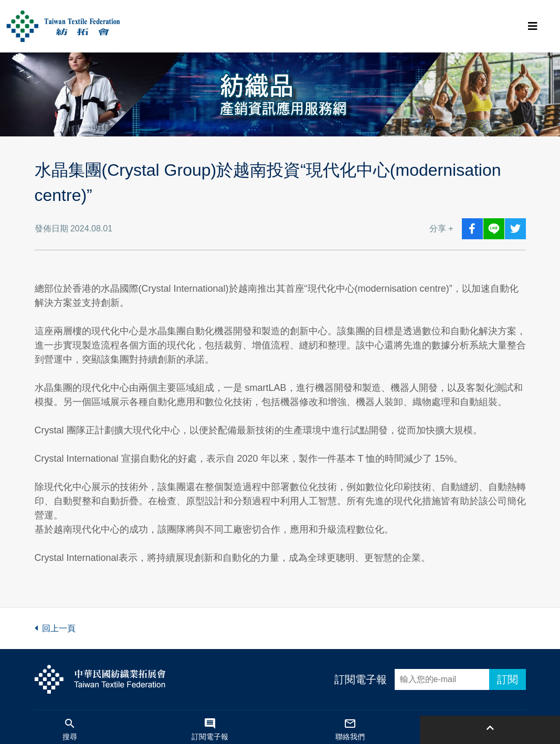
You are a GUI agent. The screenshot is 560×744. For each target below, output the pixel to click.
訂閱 (508, 679)
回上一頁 (55, 628)
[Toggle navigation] (533, 26)
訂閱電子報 (361, 679)
